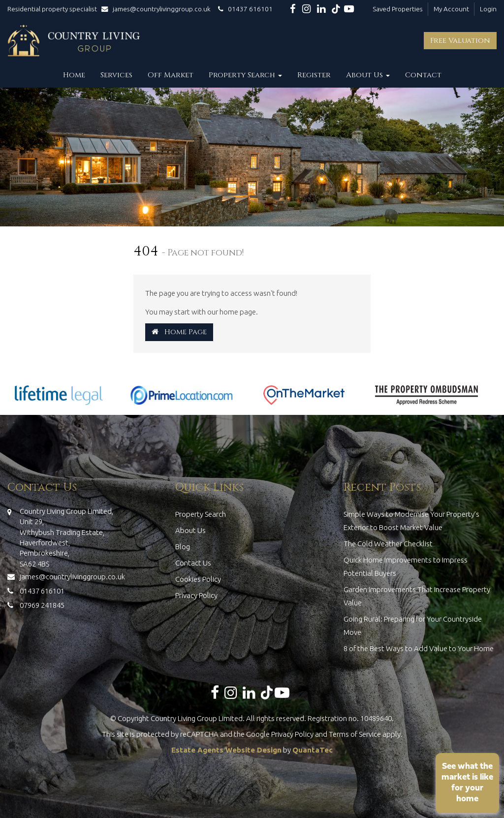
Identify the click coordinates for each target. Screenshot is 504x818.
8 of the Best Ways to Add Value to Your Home (419, 648)
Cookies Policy (198, 579)
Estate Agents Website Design (226, 750)
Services (116, 75)
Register (314, 75)
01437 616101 (244, 9)
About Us (368, 75)
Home (74, 75)
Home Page (179, 332)
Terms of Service (355, 734)
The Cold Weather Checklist (388, 544)
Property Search (245, 75)
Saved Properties (398, 9)
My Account (451, 9)
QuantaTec (313, 750)
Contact (423, 75)
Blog (183, 547)
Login (488, 9)
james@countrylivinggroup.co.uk (158, 9)
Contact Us (193, 563)
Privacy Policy (196, 595)
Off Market (171, 75)
